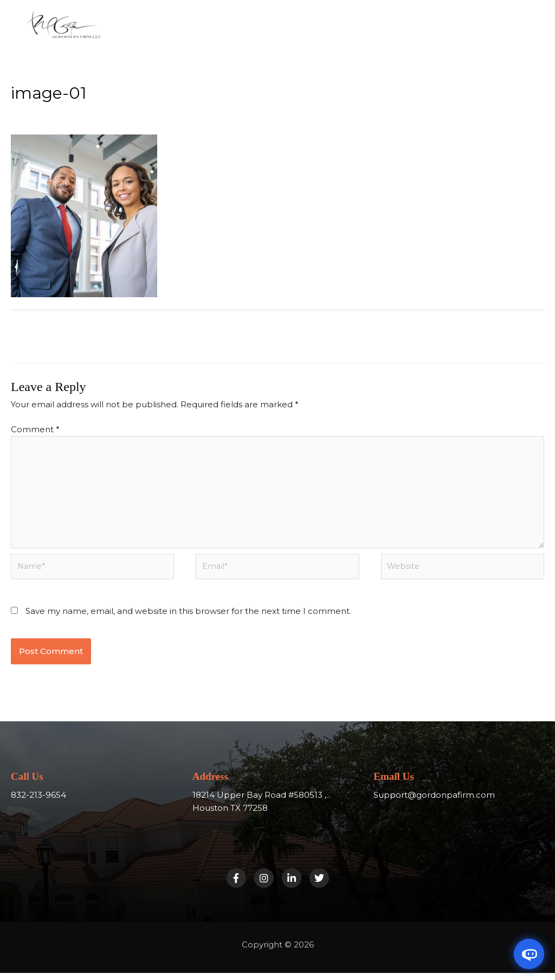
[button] (321, 34)
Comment (35, 430)
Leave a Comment (49, 112)
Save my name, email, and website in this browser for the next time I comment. (188, 618)
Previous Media (49, 336)
